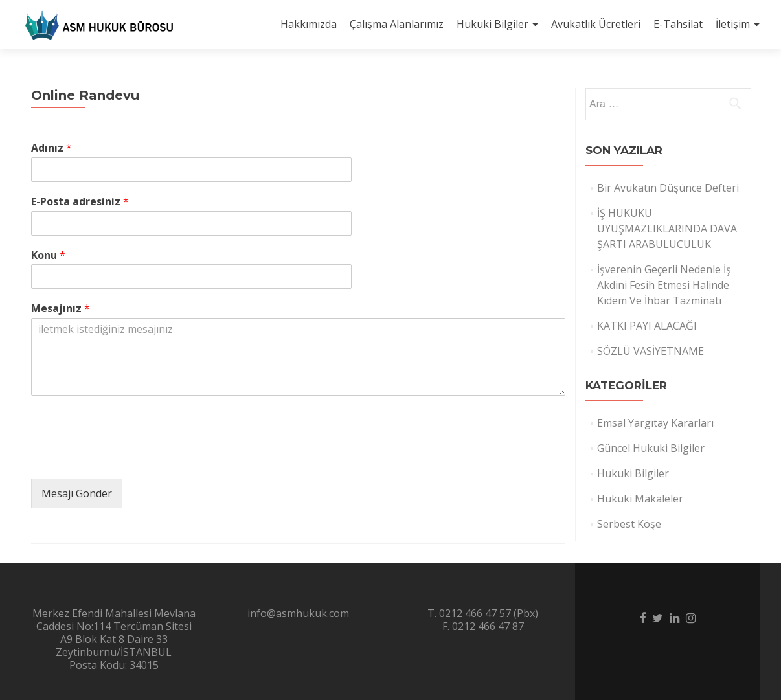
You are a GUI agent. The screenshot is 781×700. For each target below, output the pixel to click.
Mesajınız (61, 309)
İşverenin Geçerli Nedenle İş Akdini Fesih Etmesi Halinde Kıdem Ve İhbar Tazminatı (664, 285)
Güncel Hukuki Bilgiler (651, 448)
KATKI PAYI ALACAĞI (647, 326)
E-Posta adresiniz (80, 202)
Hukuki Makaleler (640, 499)
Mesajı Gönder (77, 493)
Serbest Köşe (629, 524)
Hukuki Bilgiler (492, 24)
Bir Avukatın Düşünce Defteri (668, 188)
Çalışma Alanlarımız (397, 24)
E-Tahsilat (678, 24)
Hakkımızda (309, 24)
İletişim (733, 24)
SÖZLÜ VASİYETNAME (651, 351)
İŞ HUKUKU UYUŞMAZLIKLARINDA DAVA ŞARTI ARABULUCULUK (667, 229)
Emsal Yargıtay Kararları (655, 423)
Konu (48, 255)
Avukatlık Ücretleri (596, 24)
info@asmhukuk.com (298, 613)
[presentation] (130, 457)
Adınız (51, 148)
